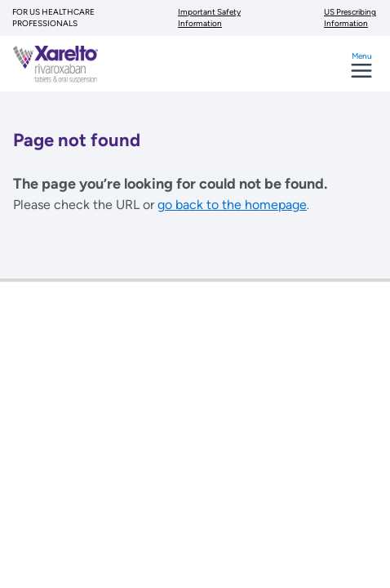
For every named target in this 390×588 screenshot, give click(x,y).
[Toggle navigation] (361, 71)
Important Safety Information (209, 18)
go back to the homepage (232, 205)
